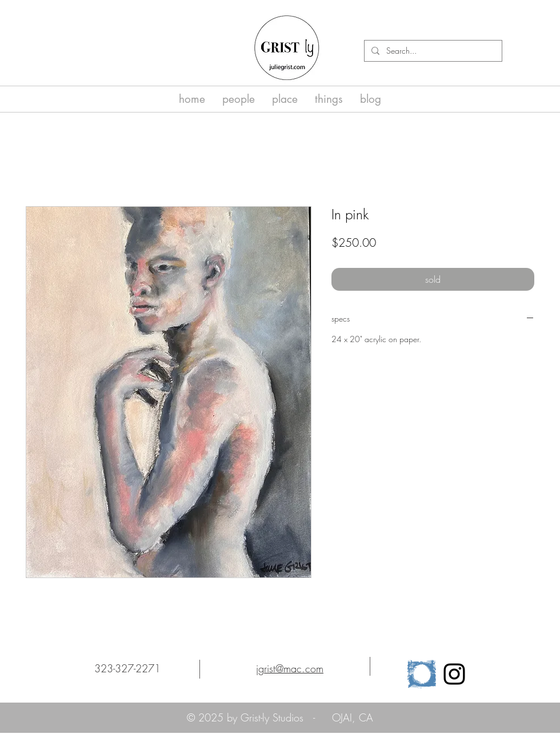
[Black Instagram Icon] (454, 674)
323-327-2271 (127, 668)
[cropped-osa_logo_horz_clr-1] (422, 674)
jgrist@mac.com (290, 668)
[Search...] (432, 51)
